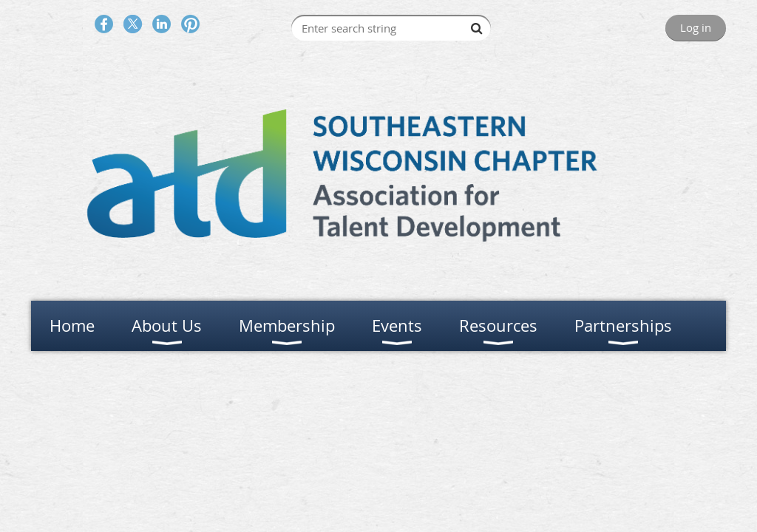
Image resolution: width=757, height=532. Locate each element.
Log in (696, 27)
